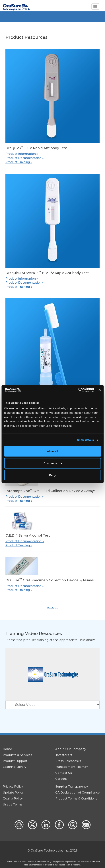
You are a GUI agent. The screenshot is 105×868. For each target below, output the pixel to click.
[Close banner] (100, 390)
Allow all (52, 451)
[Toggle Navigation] (95, 7)
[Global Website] (19, 828)
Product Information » (22, 154)
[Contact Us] (86, 828)
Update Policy (13, 793)
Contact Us (64, 773)
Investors (62, 755)
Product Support (15, 761)
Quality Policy (13, 799)
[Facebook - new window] (59, 828)
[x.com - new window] (32, 828)
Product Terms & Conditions (76, 799)
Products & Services (17, 755)
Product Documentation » (25, 158)
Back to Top (52, 608)
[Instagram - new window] (72, 828)
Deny (52, 475)
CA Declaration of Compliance (77, 793)
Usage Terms (13, 804)
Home (7, 749)
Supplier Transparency (72, 787)
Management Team (70, 767)
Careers (61, 779)
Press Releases (67, 761)
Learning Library (15, 767)
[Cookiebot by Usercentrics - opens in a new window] (78, 390)
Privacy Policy (13, 787)
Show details (86, 440)
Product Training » (19, 162)
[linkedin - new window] (46, 828)
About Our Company (71, 749)
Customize (53, 463)
